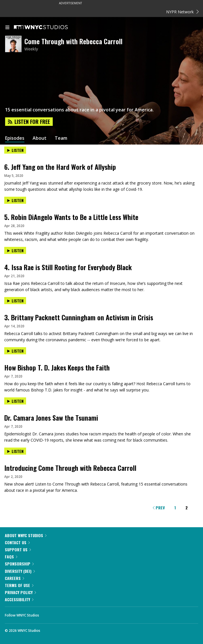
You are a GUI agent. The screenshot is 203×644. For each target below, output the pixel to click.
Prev (159, 508)
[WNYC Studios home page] (48, 27)
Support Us (18, 549)
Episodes (15, 138)
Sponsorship (19, 564)
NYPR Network (182, 12)
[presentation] (102, 155)
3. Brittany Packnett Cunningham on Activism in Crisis (79, 317)
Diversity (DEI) (20, 571)
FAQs (11, 557)
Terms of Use (19, 585)
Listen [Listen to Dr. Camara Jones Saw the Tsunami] (15, 401)
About (40, 138)
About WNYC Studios (26, 535)
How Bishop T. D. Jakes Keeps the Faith (57, 367)
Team (61, 138)
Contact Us (17, 542)
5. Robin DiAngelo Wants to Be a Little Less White (71, 217)
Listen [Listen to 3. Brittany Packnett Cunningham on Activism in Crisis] (15, 301)
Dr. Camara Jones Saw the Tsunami (51, 418)
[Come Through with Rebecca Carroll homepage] (15, 44)
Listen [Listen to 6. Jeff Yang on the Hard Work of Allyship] (15, 150)
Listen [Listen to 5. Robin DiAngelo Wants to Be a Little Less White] (15, 200)
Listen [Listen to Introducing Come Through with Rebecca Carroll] (15, 451)
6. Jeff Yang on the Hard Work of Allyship (60, 167)
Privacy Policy (20, 592)
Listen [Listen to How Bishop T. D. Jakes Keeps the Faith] (15, 351)
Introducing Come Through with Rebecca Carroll (70, 468)
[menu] (7, 28)
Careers (14, 578)
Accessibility (19, 599)
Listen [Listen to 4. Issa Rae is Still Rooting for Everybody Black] (15, 250)
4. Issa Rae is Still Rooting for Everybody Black (68, 267)
